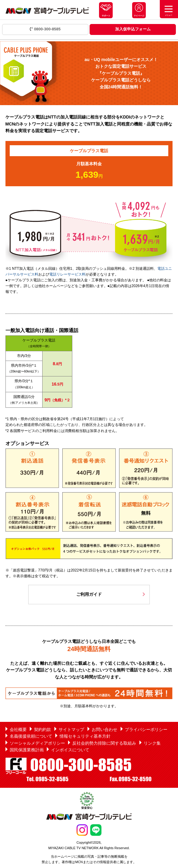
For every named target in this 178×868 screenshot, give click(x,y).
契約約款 (43, 729)
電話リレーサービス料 (67, 274)
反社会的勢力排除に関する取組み (104, 743)
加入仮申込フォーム (133, 29)
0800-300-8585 (45, 29)
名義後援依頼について (31, 736)
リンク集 (152, 743)
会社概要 (18, 729)
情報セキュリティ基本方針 (85, 736)
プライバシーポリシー (146, 729)
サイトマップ (71, 729)
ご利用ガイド (89, 594)
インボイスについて (70, 750)
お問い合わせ (104, 729)
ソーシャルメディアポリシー (37, 743)
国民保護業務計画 (27, 750)
